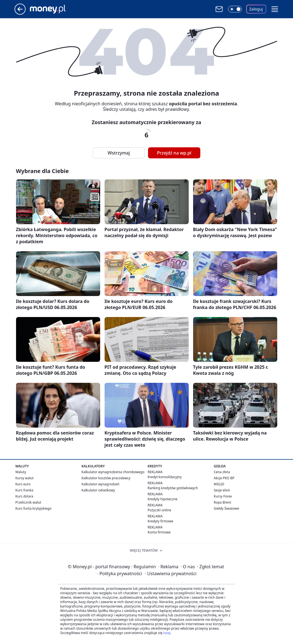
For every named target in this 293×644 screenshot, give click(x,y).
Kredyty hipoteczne (163, 499)
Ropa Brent (223, 502)
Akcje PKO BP (224, 478)
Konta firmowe (159, 532)
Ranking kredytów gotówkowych (173, 488)
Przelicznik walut (28, 502)
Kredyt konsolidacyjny (165, 477)
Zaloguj (256, 9)
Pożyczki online (160, 510)
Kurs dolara (24, 496)
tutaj (167, 633)
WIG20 (219, 484)
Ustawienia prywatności (171, 574)
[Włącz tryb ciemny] (235, 9)
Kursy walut (25, 478)
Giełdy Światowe (227, 508)
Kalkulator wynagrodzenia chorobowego (113, 472)
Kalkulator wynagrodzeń (101, 484)
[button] (275, 9)
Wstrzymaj (119, 153)
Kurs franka (24, 490)
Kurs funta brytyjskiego (33, 508)
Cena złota (222, 472)
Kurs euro (23, 484)
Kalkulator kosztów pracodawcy (106, 478)
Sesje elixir (222, 490)
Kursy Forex (223, 496)
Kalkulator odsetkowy (98, 490)
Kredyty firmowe (161, 521)
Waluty (21, 472)
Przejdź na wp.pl (174, 153)
